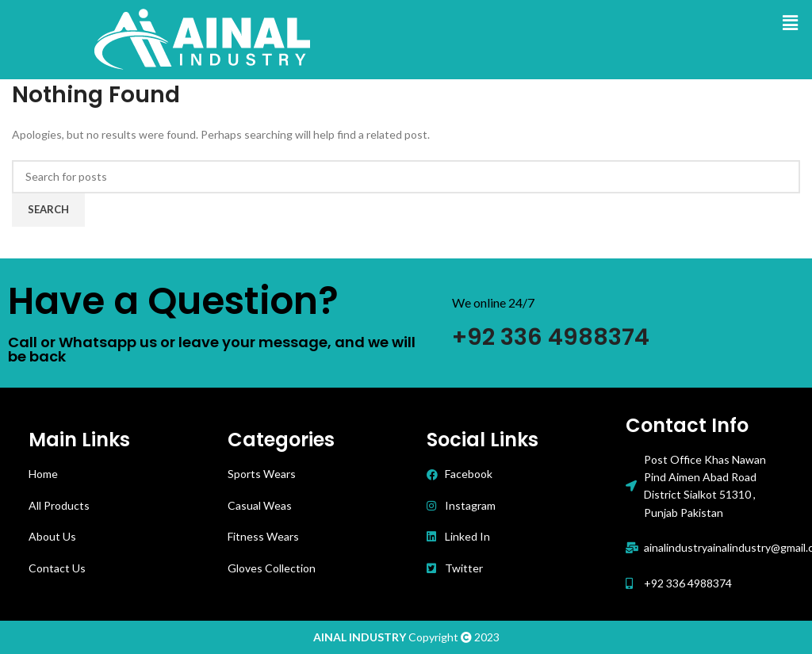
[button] (791, 23)
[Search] (406, 177)
